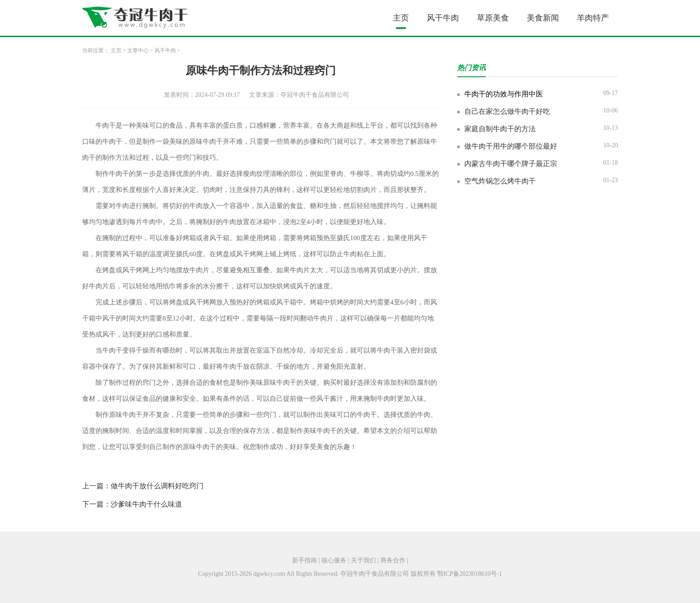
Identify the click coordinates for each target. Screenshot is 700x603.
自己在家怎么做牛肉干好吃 (507, 111)
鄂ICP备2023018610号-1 (469, 574)
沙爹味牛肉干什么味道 (146, 504)
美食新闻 (543, 18)
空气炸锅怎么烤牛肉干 (500, 181)
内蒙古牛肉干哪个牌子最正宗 (511, 164)
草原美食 (493, 18)
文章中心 (138, 50)
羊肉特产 (593, 18)
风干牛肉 (443, 18)
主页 (401, 18)
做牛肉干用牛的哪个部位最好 (511, 146)
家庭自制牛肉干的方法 (500, 129)
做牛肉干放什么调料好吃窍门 (157, 486)
